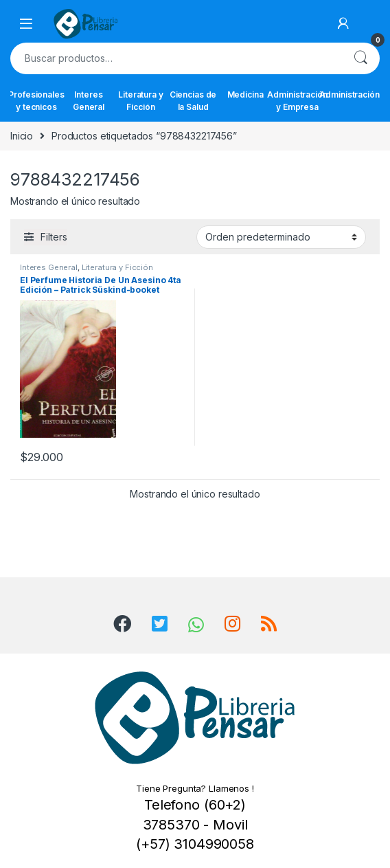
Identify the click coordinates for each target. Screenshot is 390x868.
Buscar (360, 58)
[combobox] (176, 58)
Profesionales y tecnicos (36, 101)
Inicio (22, 136)
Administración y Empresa (297, 101)
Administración (349, 94)
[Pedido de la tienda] (281, 237)
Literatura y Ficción (140, 101)
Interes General (89, 101)
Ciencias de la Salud (193, 101)
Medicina (245, 94)
